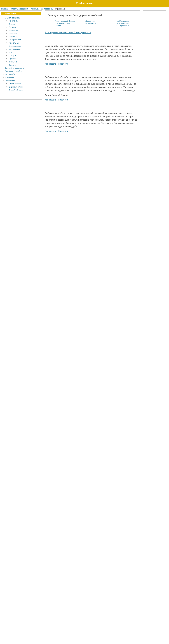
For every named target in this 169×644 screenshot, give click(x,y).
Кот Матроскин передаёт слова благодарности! (123, 23)
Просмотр (63, 64)
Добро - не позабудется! (91, 22)
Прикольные (14, 43)
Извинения (10, 77)
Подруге (12, 55)
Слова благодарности (14, 68)
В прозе (12, 24)
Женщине (13, 62)
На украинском (15, 40)
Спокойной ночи (16, 90)
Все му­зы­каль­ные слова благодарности (68, 32)
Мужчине (13, 59)
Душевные (13, 30)
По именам (13, 21)
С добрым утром (16, 87)
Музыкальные (15, 49)
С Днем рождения (13, 18)
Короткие (13, 33)
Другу (11, 52)
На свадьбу (10, 74)
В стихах (12, 27)
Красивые (13, 37)
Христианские (15, 46)
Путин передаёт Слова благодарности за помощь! (65, 23)
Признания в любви (13, 71)
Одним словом (15, 84)
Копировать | (51, 64)
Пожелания (10, 81)
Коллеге (12, 65)
